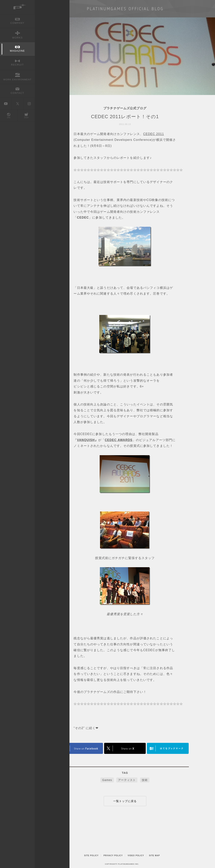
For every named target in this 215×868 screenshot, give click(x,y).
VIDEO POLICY (136, 856)
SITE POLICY (91, 856)
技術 (145, 780)
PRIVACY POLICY (113, 856)
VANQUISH (86, 440)
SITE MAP (154, 856)
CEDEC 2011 (154, 134)
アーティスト (127, 780)
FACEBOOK (82, 748)
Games (107, 780)
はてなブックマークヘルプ (168, 748)
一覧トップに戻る (125, 801)
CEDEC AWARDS (119, 440)
